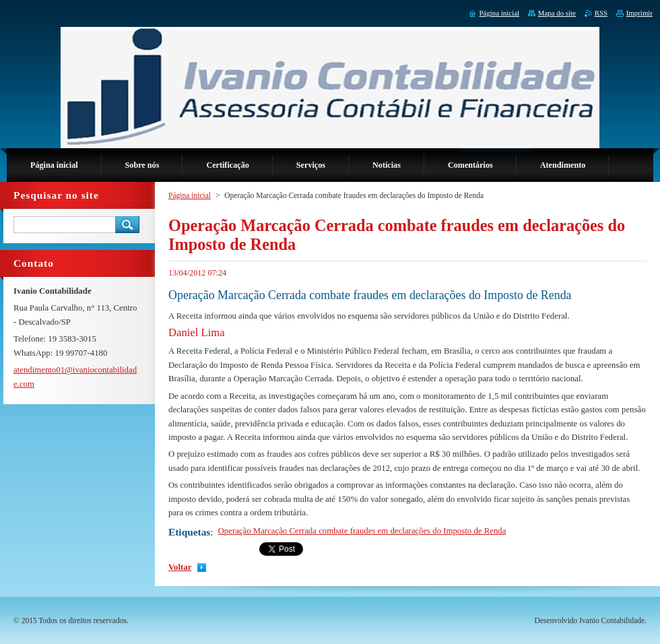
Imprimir (639, 13)
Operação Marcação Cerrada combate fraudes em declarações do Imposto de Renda (362, 531)
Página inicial (190, 195)
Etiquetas (189, 532)
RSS (601, 13)
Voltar (180, 567)
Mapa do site (557, 13)
